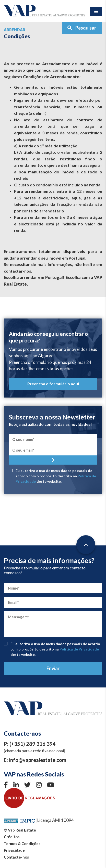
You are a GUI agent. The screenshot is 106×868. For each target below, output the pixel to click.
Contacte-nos (16, 857)
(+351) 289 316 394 (33, 744)
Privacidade (14, 850)
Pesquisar (82, 28)
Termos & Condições (22, 844)
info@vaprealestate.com (38, 760)
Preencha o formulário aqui (53, 384)
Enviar (53, 668)
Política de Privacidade (79, 649)
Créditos (12, 837)
